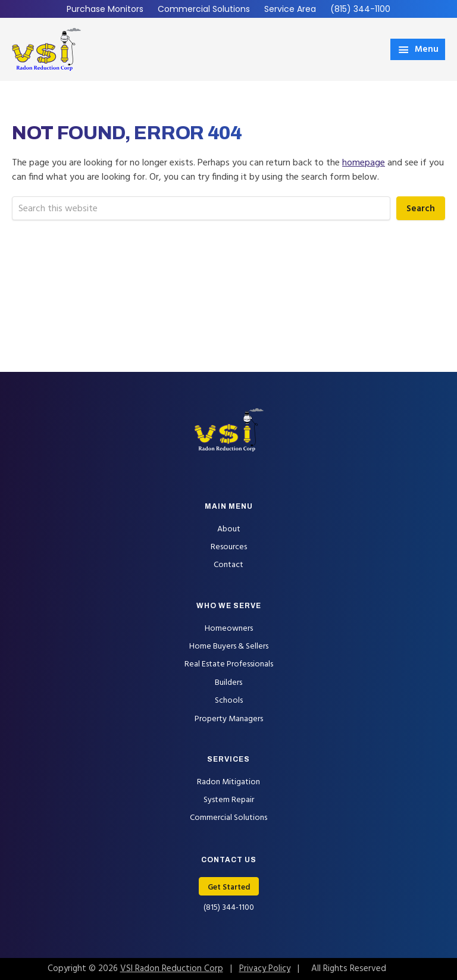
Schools (229, 701)
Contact (228, 565)
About (229, 529)
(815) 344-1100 (360, 9)
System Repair (229, 800)
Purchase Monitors (105, 9)
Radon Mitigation (228, 782)
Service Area (290, 9)
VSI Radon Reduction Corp (172, 969)
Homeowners (229, 629)
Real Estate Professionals (229, 664)
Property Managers (229, 719)
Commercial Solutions (204, 9)
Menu (427, 49)
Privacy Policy (265, 969)
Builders (228, 683)
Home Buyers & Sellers (229, 646)
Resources (229, 547)
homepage (364, 163)
